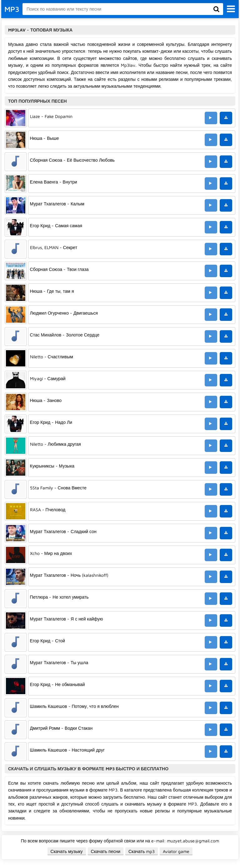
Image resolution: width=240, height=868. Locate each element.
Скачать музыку (67, 851)
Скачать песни (106, 851)
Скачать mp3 (142, 851)
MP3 (12, 9)
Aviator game (176, 851)
